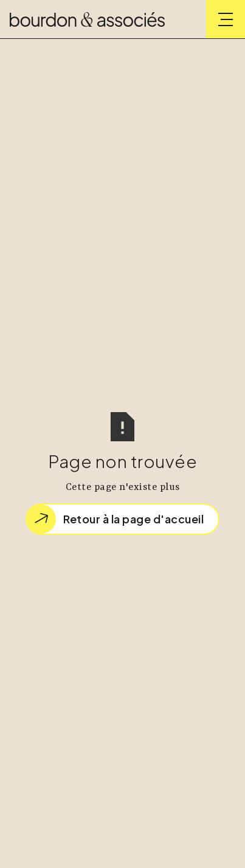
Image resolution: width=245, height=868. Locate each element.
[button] (226, 19)
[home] (87, 19)
